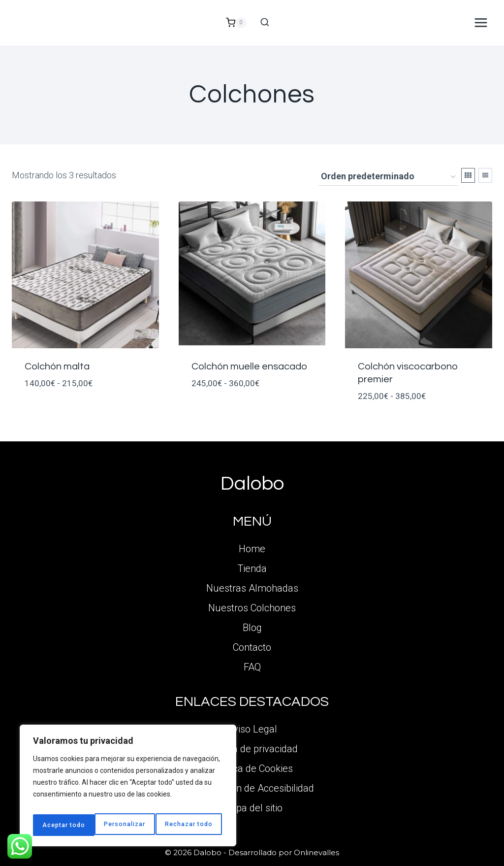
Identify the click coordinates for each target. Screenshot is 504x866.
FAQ (252, 667)
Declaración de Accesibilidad (252, 788)
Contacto (252, 647)
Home (252, 549)
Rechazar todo (128, 825)
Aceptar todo (194, 825)
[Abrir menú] (481, 22)
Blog (252, 628)
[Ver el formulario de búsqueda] (265, 23)
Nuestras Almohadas (252, 588)
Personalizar (63, 825)
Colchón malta (57, 366)
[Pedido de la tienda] (388, 177)
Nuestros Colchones (252, 608)
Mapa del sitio (252, 808)
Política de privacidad (252, 749)
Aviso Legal (252, 729)
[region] (128, 789)
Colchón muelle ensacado (249, 366)
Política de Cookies (252, 768)
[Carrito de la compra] (236, 23)
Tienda (252, 568)
